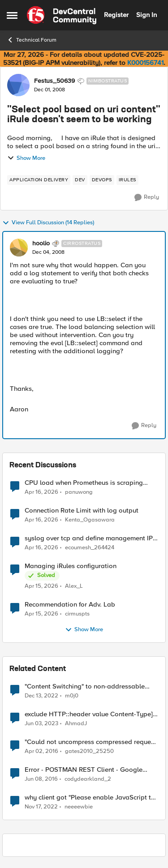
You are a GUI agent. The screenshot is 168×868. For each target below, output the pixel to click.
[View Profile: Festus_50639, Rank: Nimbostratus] (18, 85)
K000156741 (145, 63)
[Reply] (147, 197)
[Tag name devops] (102, 180)
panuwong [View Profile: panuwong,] (79, 492)
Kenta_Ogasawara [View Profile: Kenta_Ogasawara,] (90, 520)
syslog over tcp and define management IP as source (89, 538)
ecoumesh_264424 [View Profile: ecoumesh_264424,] (90, 548)
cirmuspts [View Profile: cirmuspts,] (77, 614)
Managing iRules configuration (71, 566)
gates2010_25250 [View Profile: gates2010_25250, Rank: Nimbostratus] (89, 751)
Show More (26, 158)
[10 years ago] (41, 752)
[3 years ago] (41, 696)
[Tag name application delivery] (39, 180)
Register (116, 15)
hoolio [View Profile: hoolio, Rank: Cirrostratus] (41, 244)
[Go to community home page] (62, 15)
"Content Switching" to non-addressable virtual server (85, 686)
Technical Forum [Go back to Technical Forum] (32, 40)
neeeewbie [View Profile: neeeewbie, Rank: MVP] (79, 807)
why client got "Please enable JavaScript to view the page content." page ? (90, 797)
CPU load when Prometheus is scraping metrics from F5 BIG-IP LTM (84, 483)
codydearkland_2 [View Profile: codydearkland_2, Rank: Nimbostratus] (88, 779)
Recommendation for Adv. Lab (70, 605)
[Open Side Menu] (12, 15)
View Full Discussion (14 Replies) (48, 223)
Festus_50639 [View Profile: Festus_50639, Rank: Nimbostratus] (54, 81)
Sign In (146, 15)
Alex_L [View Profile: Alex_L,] (74, 586)
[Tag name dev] (80, 180)
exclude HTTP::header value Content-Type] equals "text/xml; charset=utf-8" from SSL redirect (89, 714)
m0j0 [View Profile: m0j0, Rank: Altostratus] (72, 696)
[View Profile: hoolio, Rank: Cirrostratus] (19, 248)
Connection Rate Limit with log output (82, 511)
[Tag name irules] (127, 180)
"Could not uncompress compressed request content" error (90, 742)
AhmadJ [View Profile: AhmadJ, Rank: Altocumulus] (76, 724)
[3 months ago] (41, 492)
